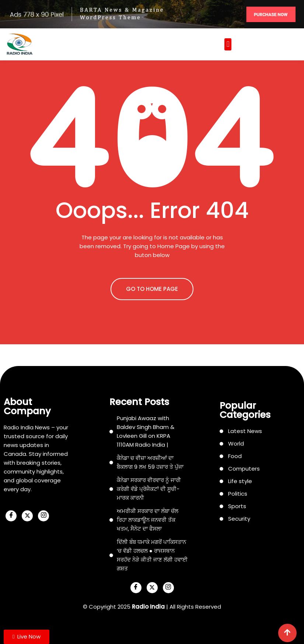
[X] (27, 516)
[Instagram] (43, 516)
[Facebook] (11, 516)
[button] (228, 44)
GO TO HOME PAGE (152, 289)
